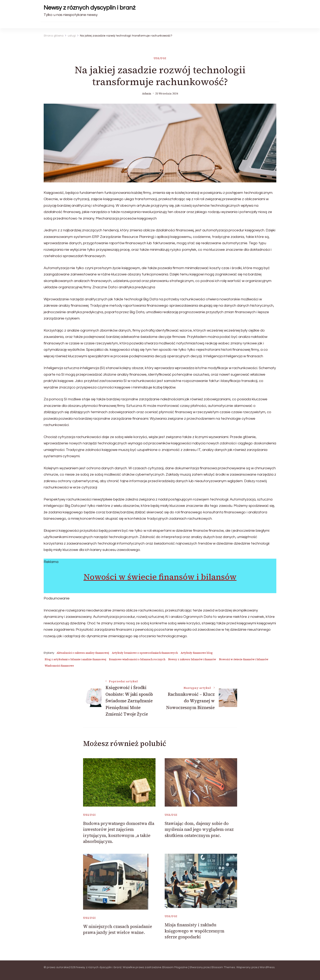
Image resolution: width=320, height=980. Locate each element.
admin (147, 94)
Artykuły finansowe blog (197, 653)
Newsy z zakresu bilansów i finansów (192, 659)
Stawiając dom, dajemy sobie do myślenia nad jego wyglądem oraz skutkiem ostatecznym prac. (199, 829)
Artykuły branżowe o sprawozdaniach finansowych (145, 653)
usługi (160, 58)
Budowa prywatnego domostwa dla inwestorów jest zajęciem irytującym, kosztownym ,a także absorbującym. (119, 832)
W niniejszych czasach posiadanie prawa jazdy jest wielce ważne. (118, 929)
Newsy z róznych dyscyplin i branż (90, 8)
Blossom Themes (223, 967)
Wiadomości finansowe (59, 666)
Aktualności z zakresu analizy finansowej (83, 653)
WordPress (267, 967)
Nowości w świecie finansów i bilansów (160, 577)
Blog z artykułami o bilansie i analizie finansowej (75, 659)
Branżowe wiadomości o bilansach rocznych (137, 659)
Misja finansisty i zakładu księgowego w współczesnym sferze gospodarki (194, 931)
